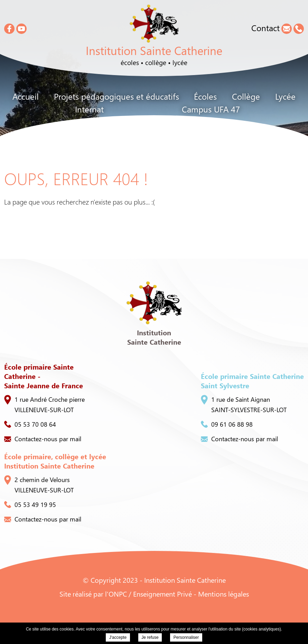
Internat (89, 109)
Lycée (285, 96)
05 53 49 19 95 (30, 505)
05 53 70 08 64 (30, 424)
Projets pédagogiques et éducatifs (116, 96)
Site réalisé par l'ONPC (93, 594)
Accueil (26, 96)
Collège (246, 96)
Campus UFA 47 (211, 109)
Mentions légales (223, 594)
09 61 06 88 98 (227, 424)
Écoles (205, 96)
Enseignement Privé (162, 594)
